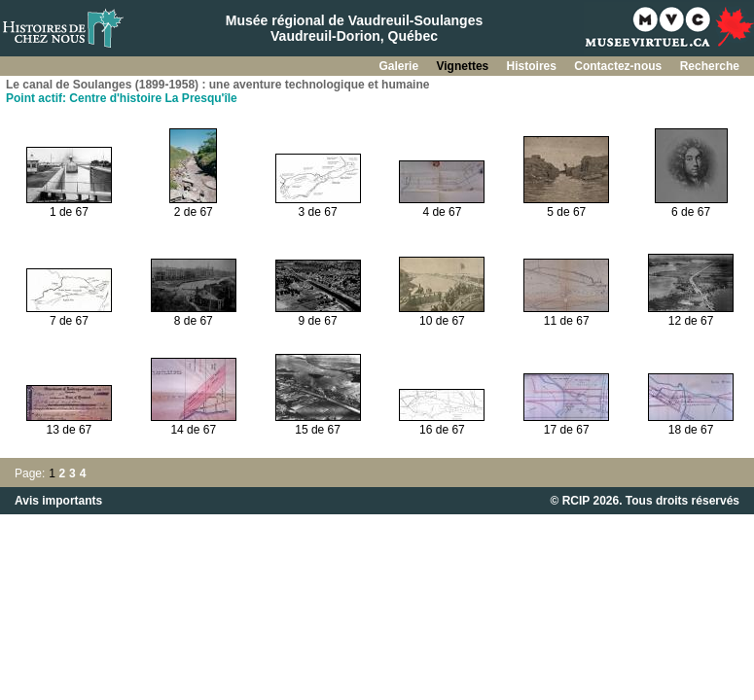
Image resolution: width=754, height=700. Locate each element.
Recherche (710, 66)
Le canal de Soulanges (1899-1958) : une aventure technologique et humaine (217, 85)
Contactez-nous (619, 66)
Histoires (534, 66)
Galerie (400, 66)
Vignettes (464, 66)
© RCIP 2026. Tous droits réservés (645, 501)
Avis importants (58, 501)
